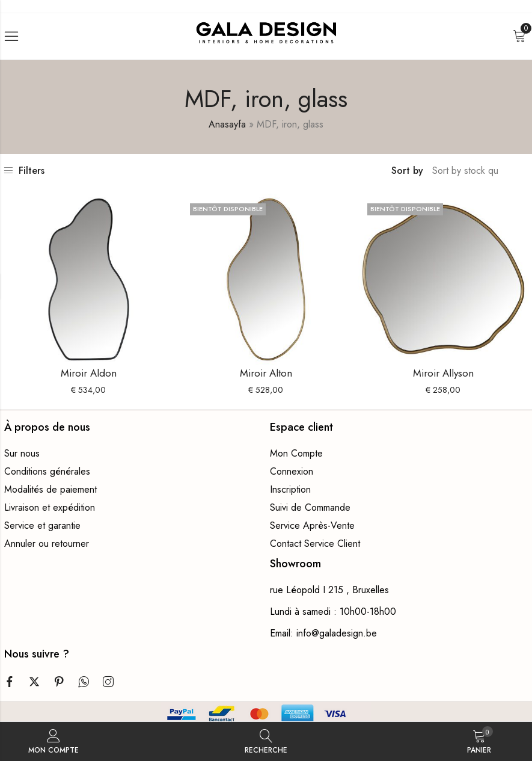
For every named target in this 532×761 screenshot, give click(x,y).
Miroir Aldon (89, 373)
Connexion (292, 471)
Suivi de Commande (310, 507)
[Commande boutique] (466, 171)
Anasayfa (227, 124)
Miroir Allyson (443, 373)
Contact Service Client (315, 544)
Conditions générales (47, 471)
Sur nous (22, 453)
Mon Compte (296, 453)
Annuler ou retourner (47, 544)
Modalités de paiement (50, 489)
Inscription (290, 489)
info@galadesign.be (337, 633)
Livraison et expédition (50, 507)
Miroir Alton (266, 373)
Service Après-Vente (312, 525)
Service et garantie (42, 525)
